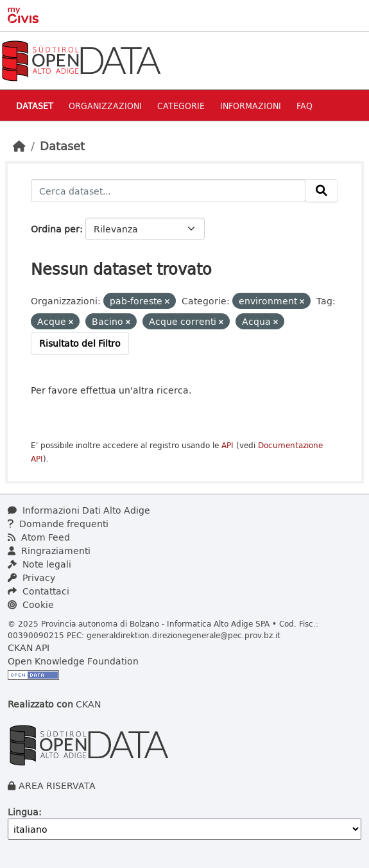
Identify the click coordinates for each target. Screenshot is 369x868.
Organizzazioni (105, 106)
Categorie (181, 106)
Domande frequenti (58, 524)
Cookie (31, 604)
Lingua (23, 812)
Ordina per (55, 229)
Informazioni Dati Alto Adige (79, 510)
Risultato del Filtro (80, 343)
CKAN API (29, 647)
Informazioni (251, 106)
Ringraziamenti (49, 551)
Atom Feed (39, 537)
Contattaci (39, 591)
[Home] (19, 146)
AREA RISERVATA (57, 786)
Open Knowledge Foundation (73, 661)
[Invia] (322, 191)
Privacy (31, 577)
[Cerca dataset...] (168, 191)
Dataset (35, 106)
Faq (305, 106)
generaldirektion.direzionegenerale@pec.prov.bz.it (184, 635)
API (227, 445)
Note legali (39, 564)
